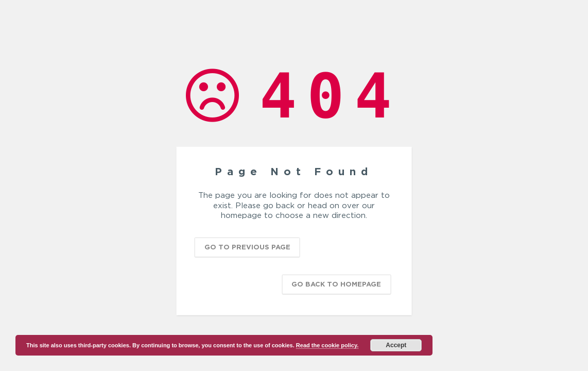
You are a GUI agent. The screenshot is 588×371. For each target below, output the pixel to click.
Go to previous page (247, 246)
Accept (396, 345)
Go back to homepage (336, 283)
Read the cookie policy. (327, 345)
